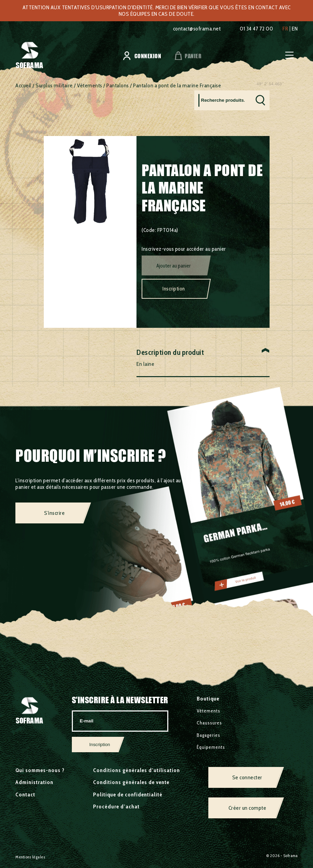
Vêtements (90, 85)
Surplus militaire (54, 85)
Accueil (23, 85)
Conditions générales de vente (131, 782)
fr (285, 29)
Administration (34, 782)
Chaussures (209, 723)
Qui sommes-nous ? (40, 770)
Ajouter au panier (173, 266)
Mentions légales (30, 857)
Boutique (208, 699)
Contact (25, 795)
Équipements (211, 747)
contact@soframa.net (197, 29)
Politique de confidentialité (128, 795)
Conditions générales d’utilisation (136, 770)
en (295, 29)
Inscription (174, 289)
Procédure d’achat (116, 807)
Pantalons (118, 85)
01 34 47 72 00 (256, 29)
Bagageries (208, 735)
